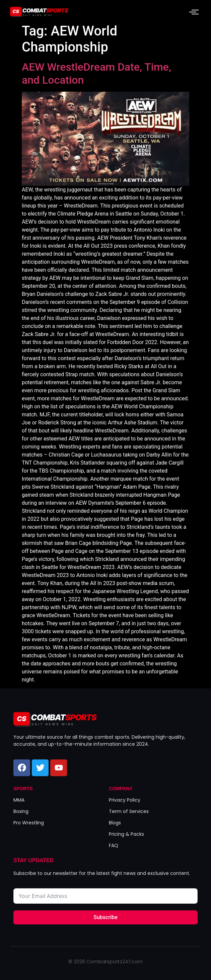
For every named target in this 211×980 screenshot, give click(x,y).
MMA (19, 800)
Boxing (21, 811)
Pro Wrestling (29, 823)
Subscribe (105, 917)
